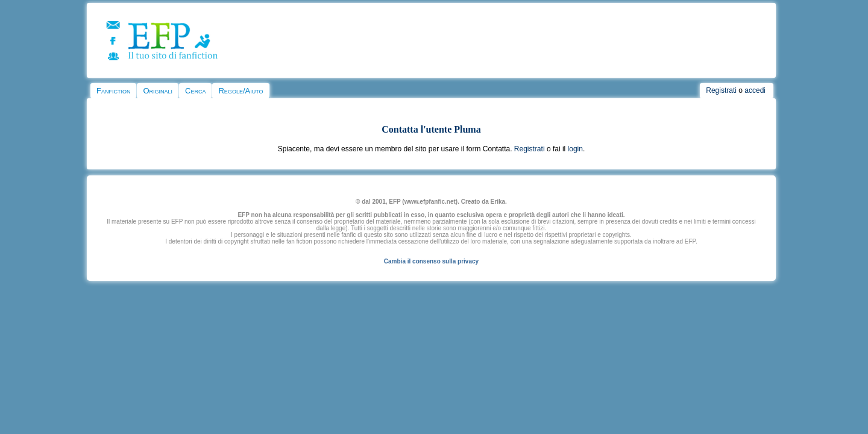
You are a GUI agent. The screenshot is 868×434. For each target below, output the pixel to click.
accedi (755, 90)
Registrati (721, 90)
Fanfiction (113, 91)
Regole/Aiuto (241, 91)
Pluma (467, 129)
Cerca (195, 91)
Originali (158, 91)
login (575, 149)
